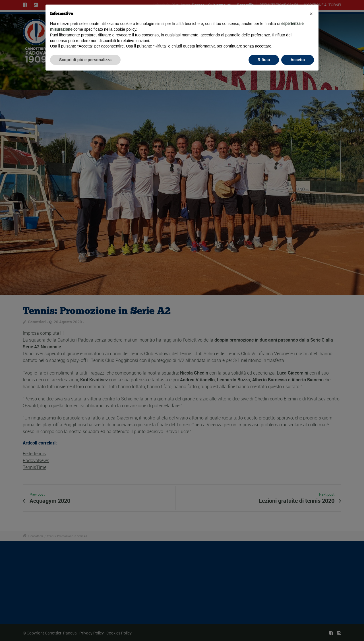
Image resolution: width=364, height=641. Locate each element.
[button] (311, 14)
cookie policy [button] (125, 29)
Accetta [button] (298, 60)
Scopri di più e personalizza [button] (85, 60)
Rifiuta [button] (264, 60)
